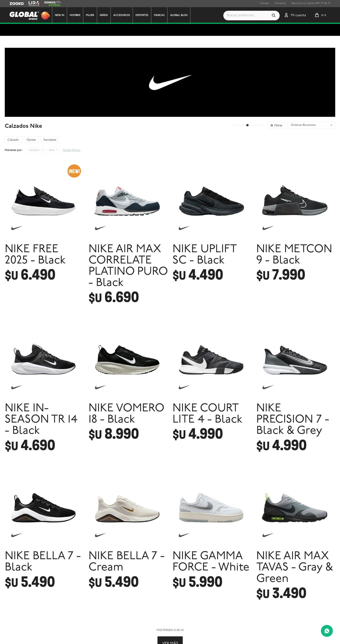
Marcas (159, 15)
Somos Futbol (52, 4)
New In (60, 15)
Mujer (90, 15)
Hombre (75, 15)
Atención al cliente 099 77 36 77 (311, 3)
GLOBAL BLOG (179, 15)
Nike (52, 150)
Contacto (280, 3)
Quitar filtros (72, 150)
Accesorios (122, 15)
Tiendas (264, 3)
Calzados (34, 150)
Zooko (14, 4)
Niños (104, 15)
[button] (274, 16)
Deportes (142, 15)
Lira (31, 4)
